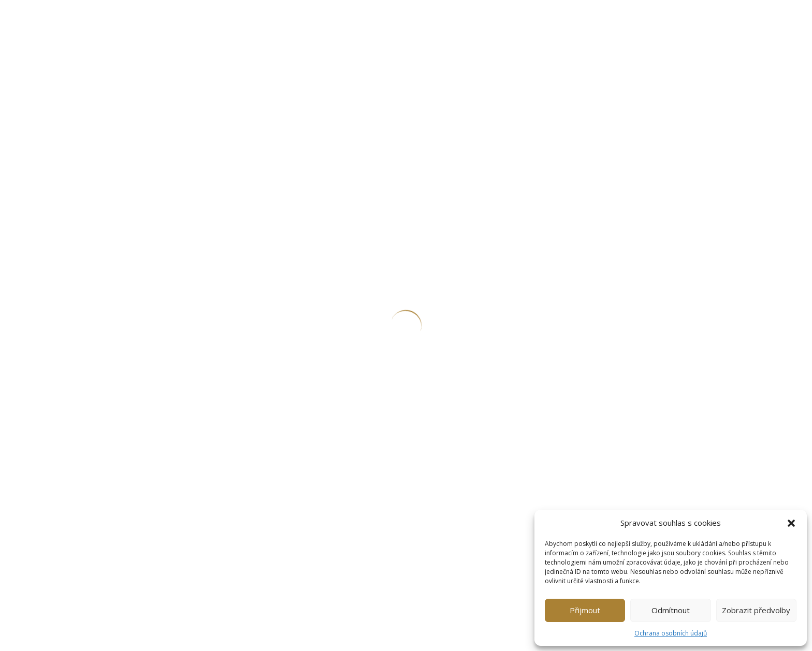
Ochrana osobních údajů (671, 633)
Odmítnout (671, 610)
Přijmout (585, 610)
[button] (791, 523)
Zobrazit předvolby (756, 610)
